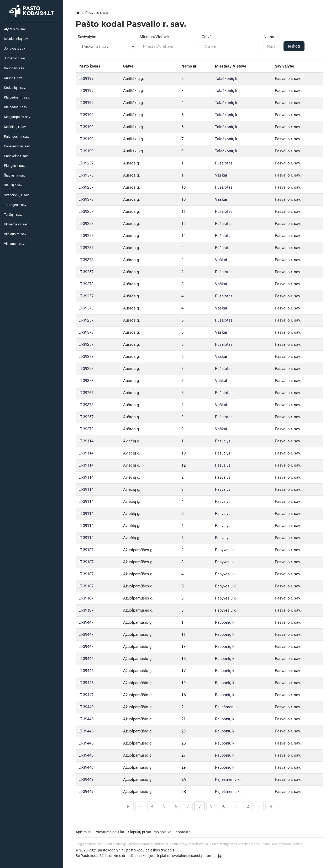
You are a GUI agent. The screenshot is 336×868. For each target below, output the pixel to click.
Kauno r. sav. (13, 78)
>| (270, 806)
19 (183, 683)
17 (183, 671)
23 (183, 731)
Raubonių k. (225, 622)
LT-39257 (86, 163)
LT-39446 (86, 659)
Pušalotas (224, 163)
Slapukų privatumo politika (150, 832)
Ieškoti (294, 46)
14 (183, 236)
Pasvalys (223, 441)
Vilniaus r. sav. (14, 244)
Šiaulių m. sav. (14, 175)
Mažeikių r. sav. (15, 127)
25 (183, 743)
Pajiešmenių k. (228, 707)
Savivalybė (87, 37)
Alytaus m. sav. (15, 29)
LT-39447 (86, 622)
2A (184, 779)
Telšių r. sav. (13, 215)
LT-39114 (86, 441)
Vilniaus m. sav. (15, 234)
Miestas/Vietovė (154, 37)
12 (183, 224)
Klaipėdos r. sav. (16, 107)
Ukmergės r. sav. (16, 224)
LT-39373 (86, 175)
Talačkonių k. (227, 79)
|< (129, 806)
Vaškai (221, 175)
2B (184, 792)
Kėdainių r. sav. (15, 88)
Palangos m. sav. (16, 136)
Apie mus (83, 832)
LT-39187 (86, 550)
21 (183, 719)
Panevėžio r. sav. (16, 156)
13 (183, 647)
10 (183, 187)
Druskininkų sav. (16, 39)
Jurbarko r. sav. (15, 58)
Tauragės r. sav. (15, 205)
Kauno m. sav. (14, 68)
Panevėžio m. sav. (17, 146)
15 (183, 659)
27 (183, 755)
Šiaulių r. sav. (13, 185)
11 (183, 211)
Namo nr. (272, 37)
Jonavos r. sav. (15, 48)
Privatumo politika (109, 832)
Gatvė (207, 37)
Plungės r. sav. (14, 166)
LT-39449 (86, 707)
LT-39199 (86, 79)
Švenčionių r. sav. (17, 195)
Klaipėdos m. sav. (17, 97)
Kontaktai (183, 832)
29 (183, 767)
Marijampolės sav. (17, 117)
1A (184, 695)
